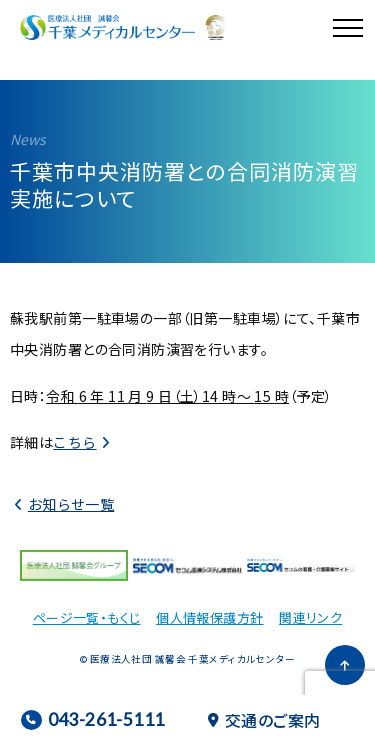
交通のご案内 (264, 720)
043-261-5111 (92, 719)
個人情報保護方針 (209, 617)
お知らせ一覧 (71, 504)
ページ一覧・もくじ (87, 617)
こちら (74, 442)
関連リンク (310, 617)
